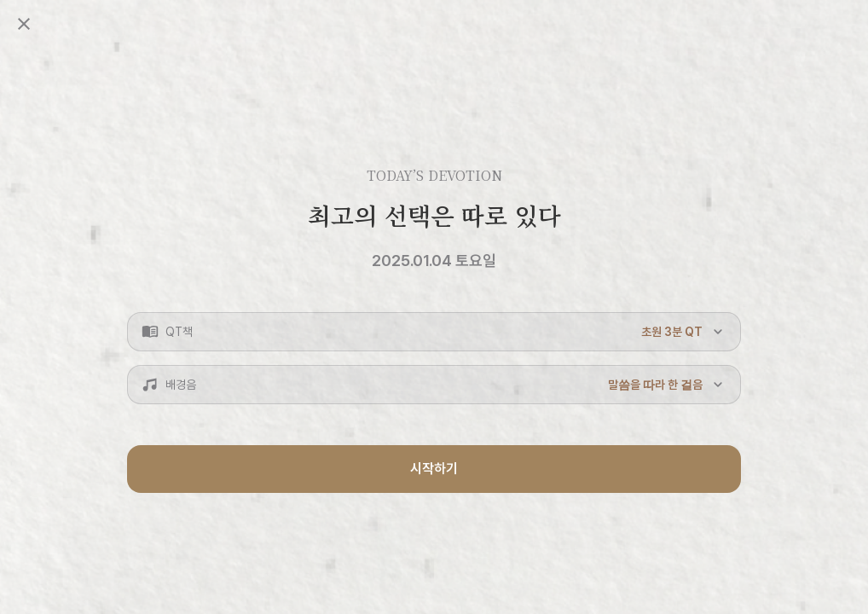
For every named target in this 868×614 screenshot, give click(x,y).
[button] (434, 332)
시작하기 (434, 469)
